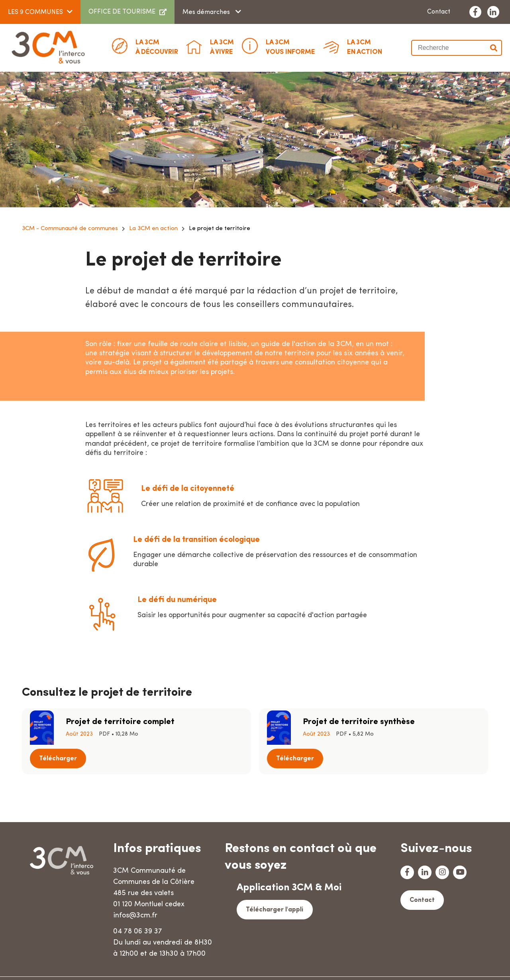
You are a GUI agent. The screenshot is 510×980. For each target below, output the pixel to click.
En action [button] (365, 47)
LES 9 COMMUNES (35, 12)
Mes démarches (207, 12)
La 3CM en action (153, 229)
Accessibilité (398, 966)
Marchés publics (130, 966)
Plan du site (183, 966)
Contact (439, 12)
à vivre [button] (222, 47)
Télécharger (215, 728)
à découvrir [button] (157, 47)
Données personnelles (334, 966)
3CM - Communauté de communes (70, 229)
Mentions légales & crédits (250, 966)
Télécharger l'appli (274, 886)
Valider (494, 48)
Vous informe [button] (290, 47)
